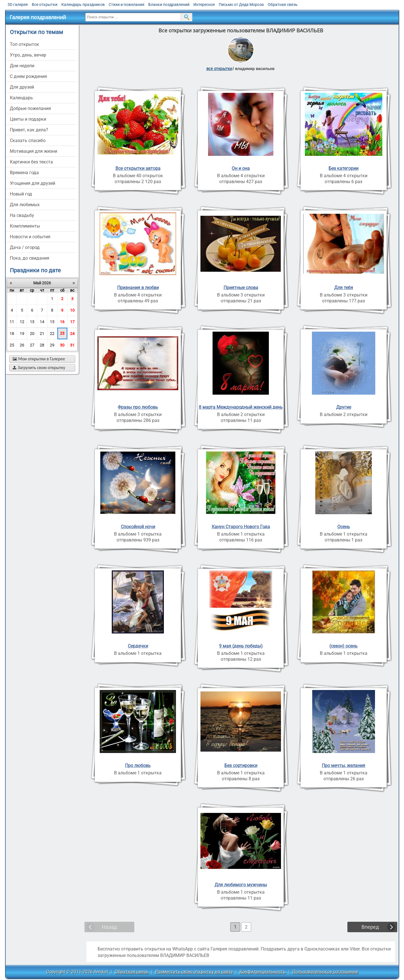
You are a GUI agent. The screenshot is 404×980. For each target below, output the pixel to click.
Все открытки (45, 5)
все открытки (219, 68)
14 (42, 322)
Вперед (370, 927)
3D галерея (18, 5)
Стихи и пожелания (127, 5)
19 (22, 334)
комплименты (25, 226)
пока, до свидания (30, 258)
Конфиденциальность (263, 972)
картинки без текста (31, 162)
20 (32, 334)
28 (42, 345)
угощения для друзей (33, 183)
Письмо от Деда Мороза (241, 5)
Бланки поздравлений (169, 5)
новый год (21, 194)
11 (12, 322)
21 (42, 334)
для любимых (25, 205)
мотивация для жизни (34, 151)
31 (72, 345)
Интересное (204, 5)
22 (52, 334)
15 (52, 322)
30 (62, 345)
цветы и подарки (28, 119)
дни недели (22, 66)
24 (72, 334)
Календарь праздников (83, 5)
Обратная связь (283, 5)
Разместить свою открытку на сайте (194, 972)
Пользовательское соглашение (325, 972)
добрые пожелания (30, 108)
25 (12, 345)
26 (22, 345)
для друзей (22, 87)
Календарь (21, 98)
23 (62, 333)
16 (62, 322)
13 (32, 322)
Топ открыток (24, 44)
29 (52, 345)
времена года (24, 173)
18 (12, 334)
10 (72, 310)
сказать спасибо (28, 141)
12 (22, 322)
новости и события (30, 237)
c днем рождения (28, 76)
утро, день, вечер (28, 55)
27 (32, 345)
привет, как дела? (29, 130)
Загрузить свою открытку (39, 367)
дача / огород (25, 247)
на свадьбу (22, 215)
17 (72, 322)
